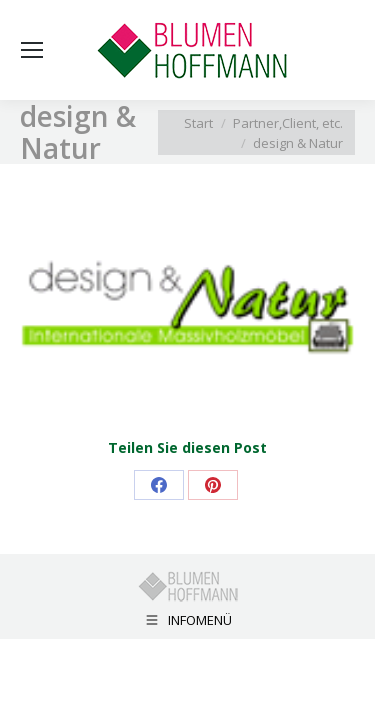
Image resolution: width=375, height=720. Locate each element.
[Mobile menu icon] (32, 50)
